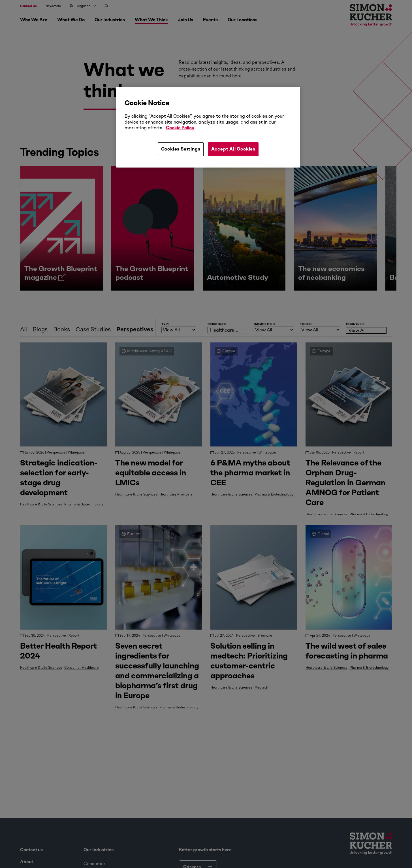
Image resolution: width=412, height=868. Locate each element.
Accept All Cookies (233, 149)
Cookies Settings (181, 149)
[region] (208, 127)
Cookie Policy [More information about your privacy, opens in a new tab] (180, 128)
